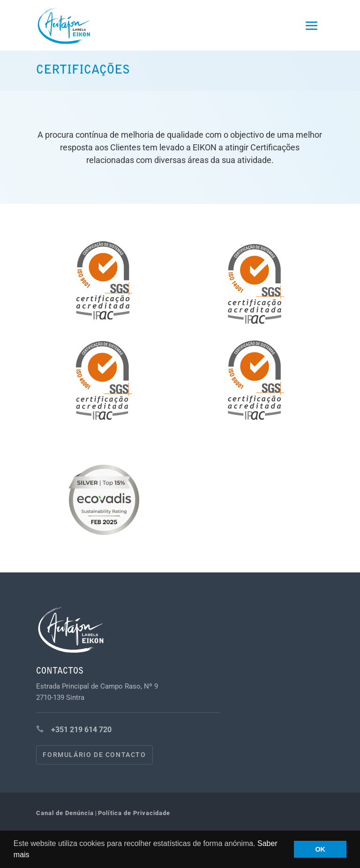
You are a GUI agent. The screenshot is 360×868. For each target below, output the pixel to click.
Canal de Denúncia (65, 813)
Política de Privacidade (134, 813)
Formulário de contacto (94, 755)
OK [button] (320, 849)
